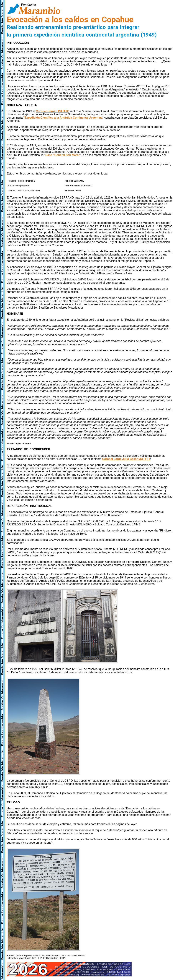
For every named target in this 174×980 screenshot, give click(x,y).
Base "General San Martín (63, 155)
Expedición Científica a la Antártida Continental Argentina (63, 118)
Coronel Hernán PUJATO (53, 111)
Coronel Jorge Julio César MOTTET (126, 459)
